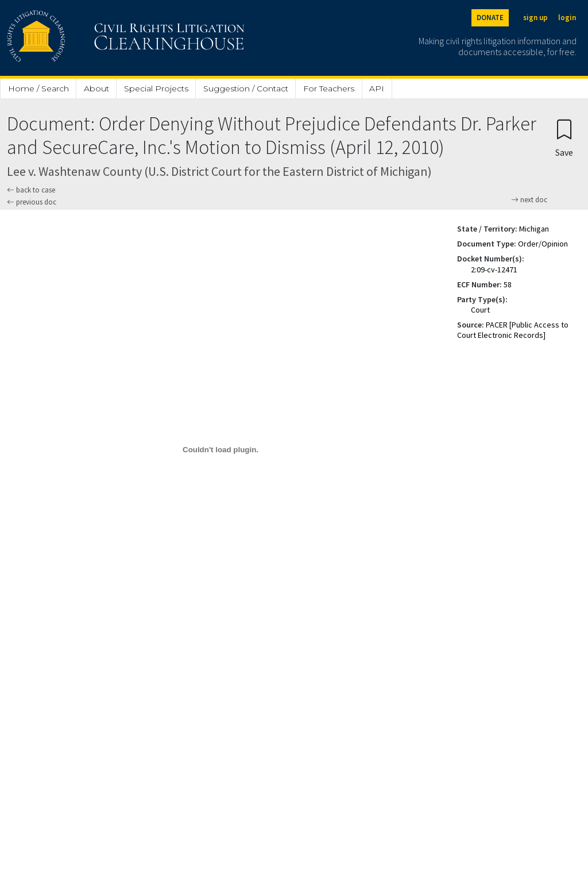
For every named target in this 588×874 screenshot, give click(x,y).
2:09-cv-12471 (494, 269)
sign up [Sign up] (535, 18)
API (377, 88)
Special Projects (156, 88)
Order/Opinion (543, 244)
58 (508, 284)
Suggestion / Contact (246, 88)
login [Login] (567, 18)
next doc (529, 200)
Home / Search (38, 88)
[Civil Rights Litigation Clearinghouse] (93, 38)
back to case (31, 190)
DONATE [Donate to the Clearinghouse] (490, 18)
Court (480, 310)
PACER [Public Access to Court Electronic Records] (513, 330)
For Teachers (329, 88)
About (96, 88)
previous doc (32, 202)
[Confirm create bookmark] (564, 138)
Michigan (534, 229)
